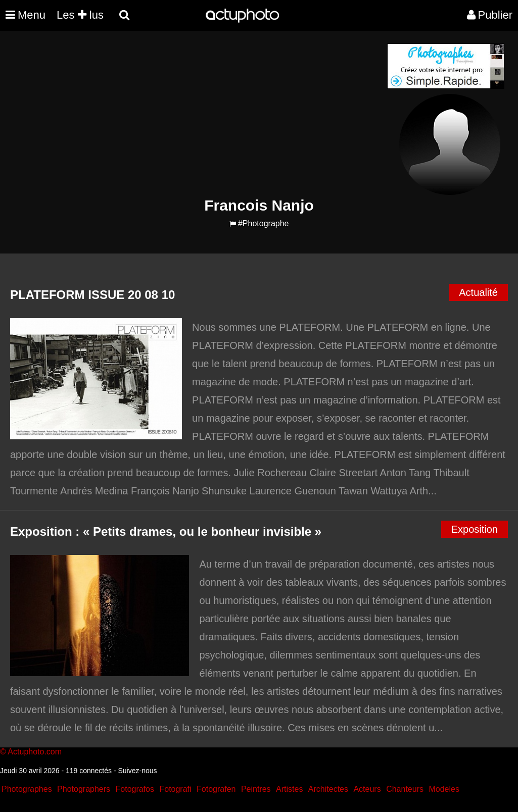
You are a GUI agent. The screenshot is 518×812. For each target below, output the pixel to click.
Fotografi (175, 789)
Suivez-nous (137, 771)
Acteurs (367, 789)
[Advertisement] (198, 114)
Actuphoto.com (35, 752)
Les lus (80, 15)
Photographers (84, 789)
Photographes (27, 789)
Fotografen (216, 789)
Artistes (289, 789)
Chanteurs (405, 789)
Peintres (256, 789)
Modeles (444, 789)
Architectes (328, 789)
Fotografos (135, 789)
